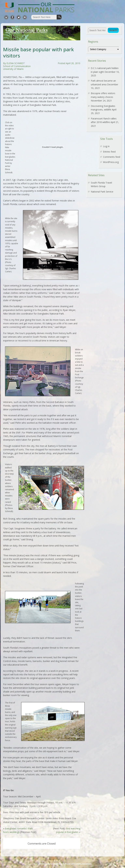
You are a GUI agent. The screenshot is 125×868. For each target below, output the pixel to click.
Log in (106, 146)
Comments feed (112, 157)
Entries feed (109, 152)
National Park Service (102, 192)
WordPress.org (111, 162)
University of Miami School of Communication (66, 864)
